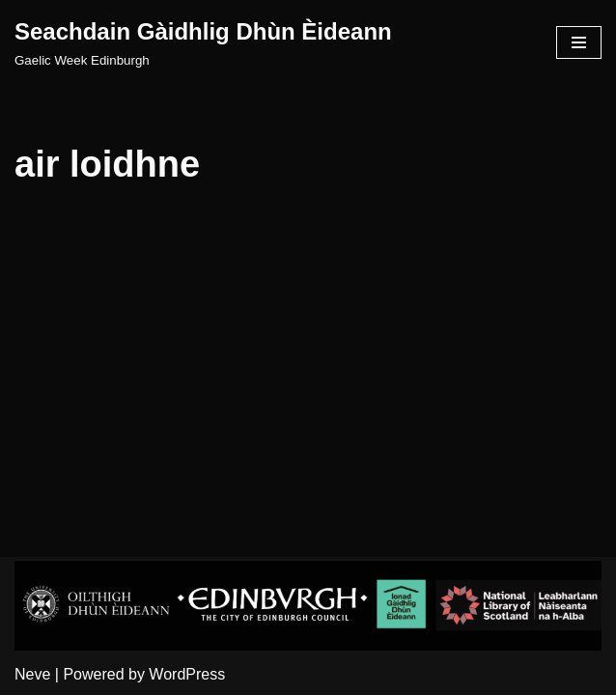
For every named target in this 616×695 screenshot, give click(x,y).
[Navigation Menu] (579, 42)
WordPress (187, 674)
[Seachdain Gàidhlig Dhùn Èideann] (203, 42)
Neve (32, 674)
